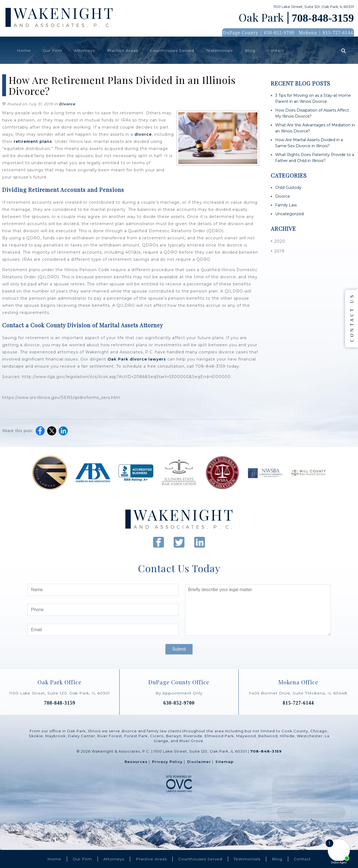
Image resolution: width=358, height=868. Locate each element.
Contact (276, 50)
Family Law (286, 205)
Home (24, 50)
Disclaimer (199, 762)
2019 (278, 251)
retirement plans (33, 141)
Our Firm (52, 50)
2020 (278, 241)
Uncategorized (289, 214)
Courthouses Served (172, 50)
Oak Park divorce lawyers (137, 359)
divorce (143, 134)
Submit (179, 649)
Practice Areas (122, 50)
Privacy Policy (167, 762)
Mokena (308, 33)
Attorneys (84, 50)
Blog (250, 50)
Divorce (67, 104)
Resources (136, 762)
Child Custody (288, 188)
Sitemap (224, 762)
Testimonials (219, 50)
